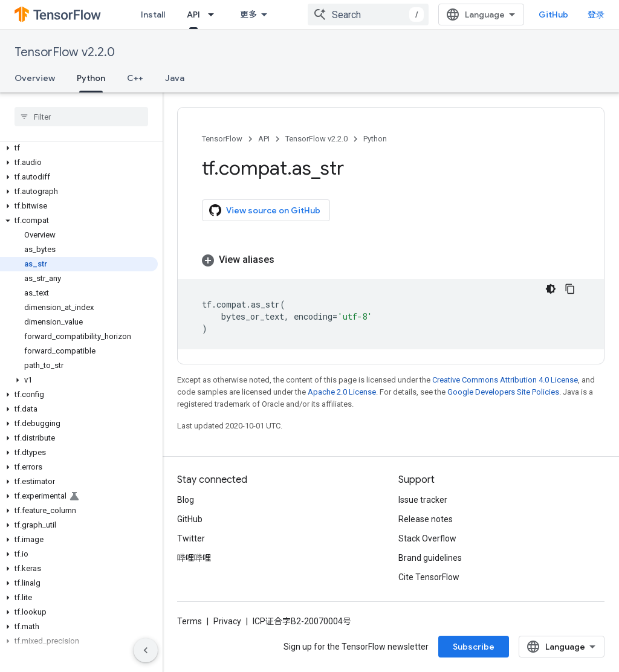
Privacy (227, 621)
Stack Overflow (427, 538)
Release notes (426, 519)
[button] (79, 148)
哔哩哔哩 (194, 558)
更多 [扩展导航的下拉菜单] (248, 15)
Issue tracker (423, 500)
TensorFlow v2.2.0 (65, 52)
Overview (35, 78)
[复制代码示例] (570, 289)
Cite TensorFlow (429, 577)
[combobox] (368, 15)
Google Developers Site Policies (503, 392)
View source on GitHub (265, 210)
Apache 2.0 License (342, 392)
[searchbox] (81, 117)
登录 (596, 15)
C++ (135, 78)
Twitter (191, 538)
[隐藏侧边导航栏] (146, 650)
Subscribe (474, 647)
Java (175, 78)
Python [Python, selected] (91, 78)
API (264, 139)
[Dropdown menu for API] (215, 15)
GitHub (553, 15)
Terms (190, 621)
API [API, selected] (193, 15)
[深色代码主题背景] (551, 289)
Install (153, 15)
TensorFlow (222, 139)
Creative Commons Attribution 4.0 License (505, 380)
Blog (186, 500)
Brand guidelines (430, 558)
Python (375, 139)
